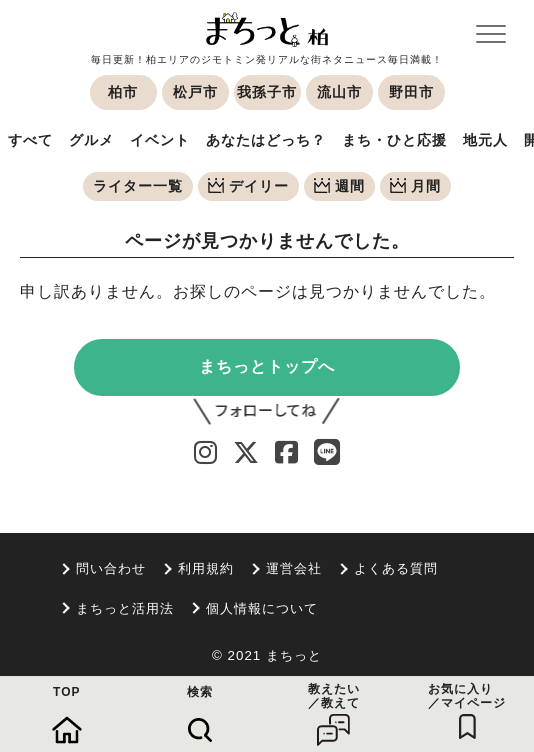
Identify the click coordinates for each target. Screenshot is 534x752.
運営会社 (294, 568)
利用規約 (206, 568)
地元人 (485, 140)
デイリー (248, 186)
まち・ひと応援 (394, 140)
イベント (160, 140)
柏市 (123, 92)
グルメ (91, 140)
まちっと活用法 (125, 608)
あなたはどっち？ (266, 140)
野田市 (411, 92)
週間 (339, 186)
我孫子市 (267, 92)
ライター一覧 (138, 186)
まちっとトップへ (267, 366)
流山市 (339, 92)
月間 (415, 186)
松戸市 (195, 92)
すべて (30, 140)
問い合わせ (111, 568)
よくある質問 (396, 568)
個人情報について (262, 608)
